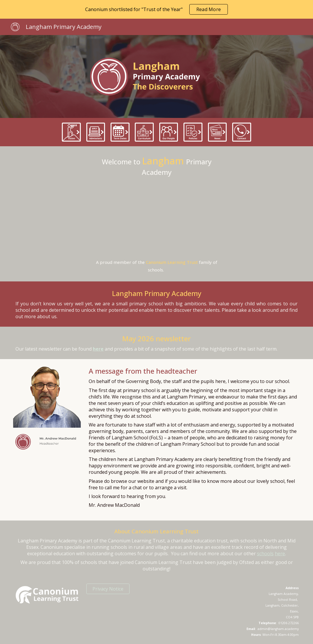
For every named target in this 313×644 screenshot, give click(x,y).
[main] (157, 166)
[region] (156, 9)
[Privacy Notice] (108, 589)
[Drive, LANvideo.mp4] (157, 217)
